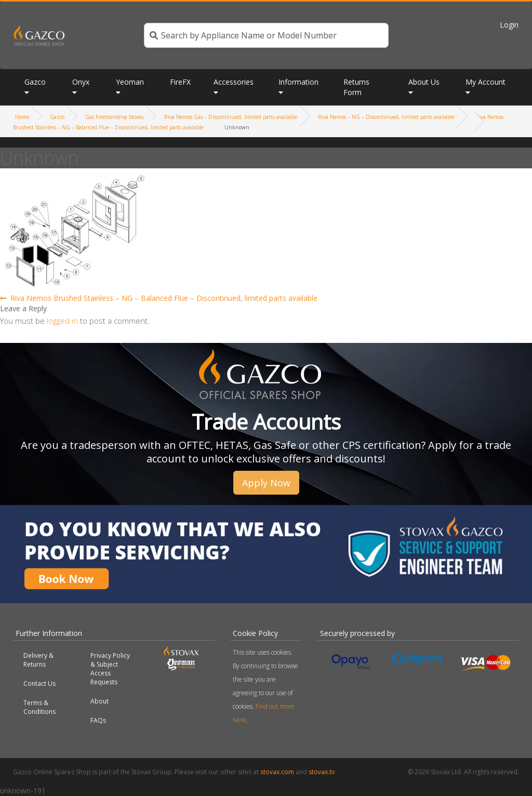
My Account (486, 82)
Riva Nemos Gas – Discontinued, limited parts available (231, 117)
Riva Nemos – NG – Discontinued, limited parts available (386, 117)
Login (509, 25)
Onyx (81, 82)
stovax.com (277, 772)
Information (298, 82)
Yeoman (130, 82)
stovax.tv (322, 772)
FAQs (98, 720)
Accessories (234, 82)
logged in (62, 321)
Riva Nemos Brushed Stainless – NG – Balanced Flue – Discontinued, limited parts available (164, 298)
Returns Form (356, 87)
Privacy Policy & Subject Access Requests (110, 669)
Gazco (35, 82)
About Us (424, 82)
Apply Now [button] (266, 483)
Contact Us (39, 684)
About (99, 701)
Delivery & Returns (38, 660)
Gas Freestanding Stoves (114, 117)
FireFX (180, 82)
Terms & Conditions (39, 707)
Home (22, 117)
